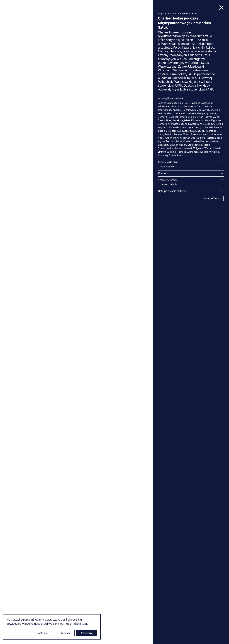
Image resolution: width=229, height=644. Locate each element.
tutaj (84, 624)
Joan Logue (187, 127)
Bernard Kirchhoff (168, 124)
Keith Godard (165, 113)
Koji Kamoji (197, 120)
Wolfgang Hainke (207, 113)
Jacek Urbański (183, 148)
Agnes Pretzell (166, 141)
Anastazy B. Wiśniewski (171, 155)
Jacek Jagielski (181, 120)
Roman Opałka (191, 138)
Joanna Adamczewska (171, 103)
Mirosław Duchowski (208, 110)
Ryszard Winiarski (209, 152)
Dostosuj (42, 633)
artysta (174, 184)
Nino (213, 134)
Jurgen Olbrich (173, 138)
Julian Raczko (201, 141)
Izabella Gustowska (185, 113)
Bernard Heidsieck (168, 117)
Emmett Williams (167, 152)
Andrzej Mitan (181, 134)
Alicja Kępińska (213, 120)
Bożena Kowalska (189, 124)
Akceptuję (87, 633)
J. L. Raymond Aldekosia (198, 103)
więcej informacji (212, 198)
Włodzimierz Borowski (170, 106)
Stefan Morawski (200, 134)
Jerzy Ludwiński (204, 127)
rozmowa (163, 184)
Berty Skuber (171, 145)
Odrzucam (64, 633)
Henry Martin (165, 134)
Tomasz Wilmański (188, 152)
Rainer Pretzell (184, 141)
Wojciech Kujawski (168, 127)
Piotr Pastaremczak (211, 138)
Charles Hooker (189, 117)
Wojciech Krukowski (211, 124)
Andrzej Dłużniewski (184, 110)
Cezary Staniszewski (191, 145)
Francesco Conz (193, 106)
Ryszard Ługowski (178, 131)
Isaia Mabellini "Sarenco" (203, 131)
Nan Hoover (205, 117)
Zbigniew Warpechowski (207, 148)
